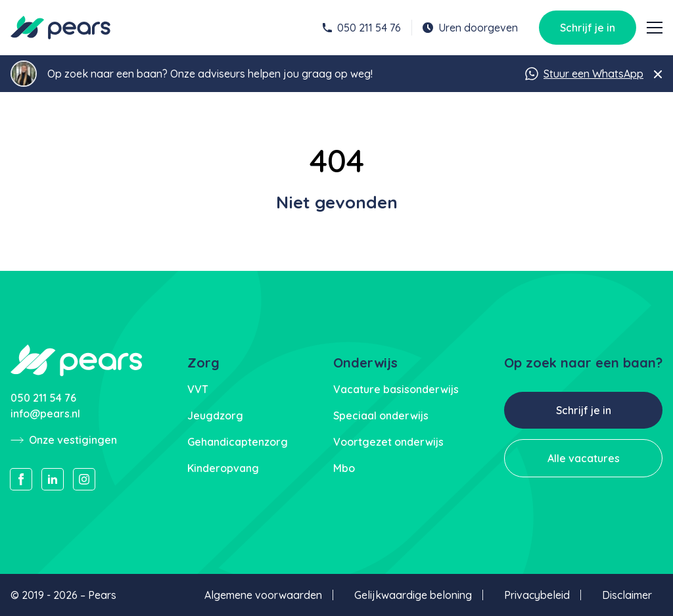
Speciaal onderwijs (381, 415)
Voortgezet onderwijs (388, 442)
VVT (198, 389)
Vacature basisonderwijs (396, 389)
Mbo (344, 468)
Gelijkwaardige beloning (413, 595)
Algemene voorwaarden (263, 595)
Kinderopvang (223, 468)
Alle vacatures (584, 458)
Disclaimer (627, 595)
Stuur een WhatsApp (584, 74)
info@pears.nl (45, 414)
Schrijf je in (588, 28)
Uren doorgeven (470, 28)
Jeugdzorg (215, 415)
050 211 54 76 (362, 28)
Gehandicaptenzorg (238, 442)
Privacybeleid (537, 595)
